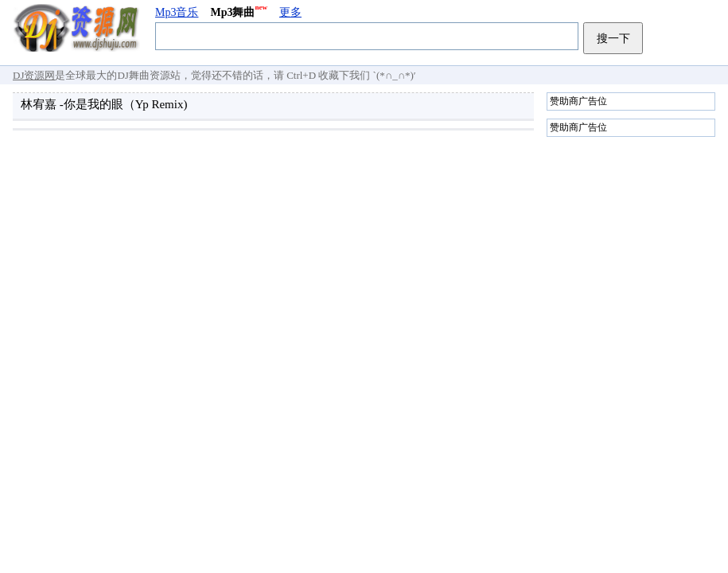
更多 (290, 12)
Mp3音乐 (177, 12)
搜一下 (613, 38)
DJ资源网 (34, 75)
